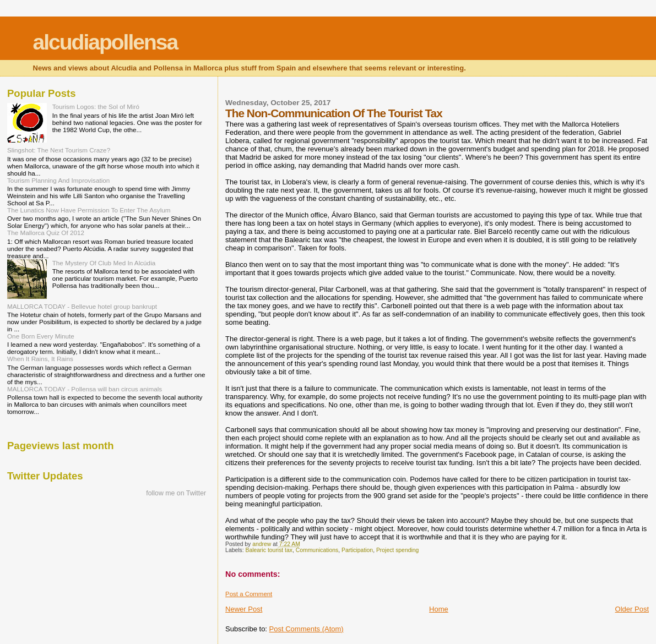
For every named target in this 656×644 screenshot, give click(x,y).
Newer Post (244, 609)
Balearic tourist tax (269, 550)
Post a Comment (249, 594)
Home (439, 609)
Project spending (397, 550)
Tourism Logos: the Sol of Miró (96, 107)
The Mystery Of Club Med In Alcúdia (104, 263)
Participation (357, 550)
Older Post (632, 609)
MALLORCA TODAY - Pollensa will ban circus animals (85, 389)
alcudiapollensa (105, 42)
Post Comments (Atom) (307, 629)
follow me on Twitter (176, 493)
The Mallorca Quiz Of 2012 (46, 233)
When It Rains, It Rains (40, 359)
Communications (317, 550)
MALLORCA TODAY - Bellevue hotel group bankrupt (82, 306)
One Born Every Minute (41, 336)
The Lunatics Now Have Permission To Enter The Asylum (89, 210)
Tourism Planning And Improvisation (58, 180)
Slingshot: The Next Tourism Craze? (59, 150)
